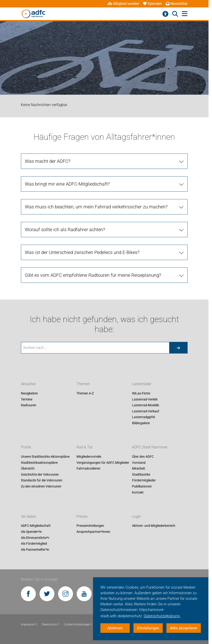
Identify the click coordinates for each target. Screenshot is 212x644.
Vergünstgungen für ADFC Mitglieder (103, 463)
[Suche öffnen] (175, 14)
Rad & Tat (84, 447)
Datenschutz (51, 624)
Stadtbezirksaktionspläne (39, 463)
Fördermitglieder (144, 480)
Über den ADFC (143, 457)
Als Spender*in (31, 532)
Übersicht (28, 469)
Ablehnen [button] (115, 628)
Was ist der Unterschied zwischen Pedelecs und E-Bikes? (82, 252)
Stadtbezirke (141, 474)
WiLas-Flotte (141, 393)
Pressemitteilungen (90, 526)
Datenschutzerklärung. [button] (162, 616)
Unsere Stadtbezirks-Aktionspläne (45, 457)
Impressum (29, 624)
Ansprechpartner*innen (93, 532)
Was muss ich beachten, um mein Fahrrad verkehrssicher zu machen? (96, 207)
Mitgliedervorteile (89, 457)
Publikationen (142, 486)
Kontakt (138, 492)
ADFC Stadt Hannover (150, 447)
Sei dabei (28, 516)
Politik (26, 447)
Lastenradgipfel (143, 417)
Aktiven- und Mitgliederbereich (154, 526)
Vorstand (139, 463)
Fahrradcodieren (88, 469)
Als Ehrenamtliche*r (35, 538)
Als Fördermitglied (34, 544)
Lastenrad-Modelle (146, 405)
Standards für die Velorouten (42, 480)
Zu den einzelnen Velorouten (41, 486)
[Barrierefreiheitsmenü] (165, 14)
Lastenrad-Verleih (145, 399)
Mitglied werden (123, 4)
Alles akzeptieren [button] (184, 628)
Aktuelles (28, 384)
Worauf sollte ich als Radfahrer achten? (65, 230)
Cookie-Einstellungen (78, 624)
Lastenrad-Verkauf (146, 411)
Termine (27, 399)
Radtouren (29, 405)
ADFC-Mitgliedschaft (36, 526)
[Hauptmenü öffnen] (185, 14)
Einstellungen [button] (148, 628)
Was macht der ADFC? (48, 161)
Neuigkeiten (29, 393)
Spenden (152, 4)
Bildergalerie (141, 423)
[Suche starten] (178, 348)
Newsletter (177, 4)
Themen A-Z (85, 393)
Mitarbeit (139, 469)
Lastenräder (142, 384)
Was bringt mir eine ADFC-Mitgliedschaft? (67, 184)
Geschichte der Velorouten (40, 474)
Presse (82, 516)
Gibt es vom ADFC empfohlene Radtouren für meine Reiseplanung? (93, 275)
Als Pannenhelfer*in (35, 550)
